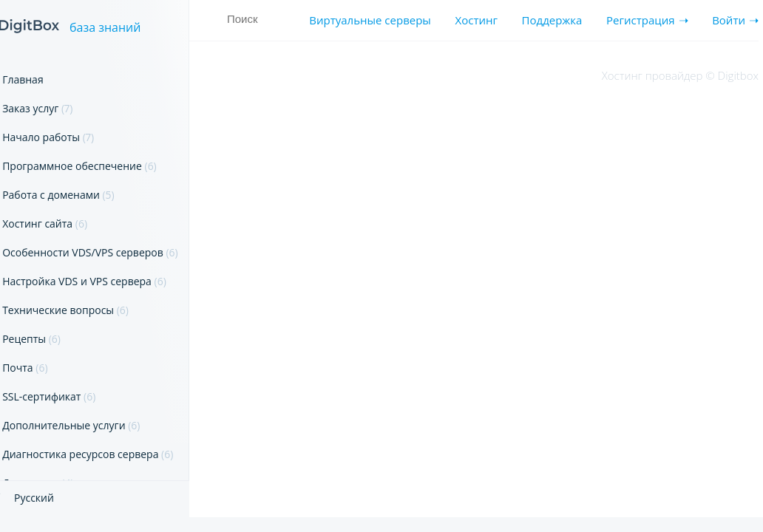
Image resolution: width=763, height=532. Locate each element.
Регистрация (640, 20)
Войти (729, 20)
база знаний (105, 28)
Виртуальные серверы (370, 20)
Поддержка (552, 20)
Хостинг (477, 20)
